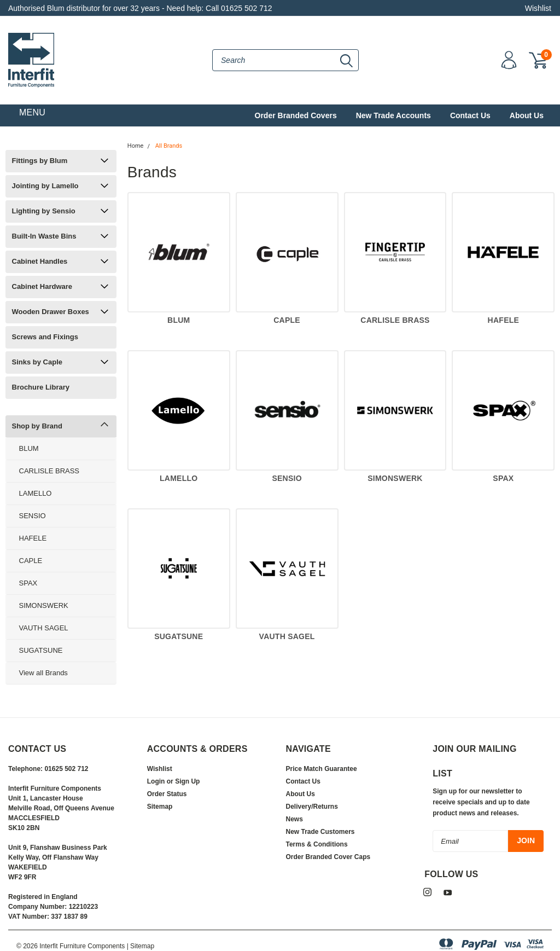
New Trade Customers (320, 832)
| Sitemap (141, 946)
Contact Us (470, 115)
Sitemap (160, 807)
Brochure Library (41, 387)
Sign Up (187, 781)
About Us (527, 115)
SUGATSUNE (41, 650)
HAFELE (33, 538)
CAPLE (31, 561)
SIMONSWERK (44, 605)
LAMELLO (36, 493)
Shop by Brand (37, 426)
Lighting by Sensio (44, 211)
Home (136, 146)
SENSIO (33, 516)
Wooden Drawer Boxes (51, 312)
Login (156, 781)
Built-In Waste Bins (44, 236)
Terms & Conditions (317, 844)
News (294, 819)
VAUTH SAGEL (44, 628)
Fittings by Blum (40, 161)
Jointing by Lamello (45, 186)
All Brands (169, 146)
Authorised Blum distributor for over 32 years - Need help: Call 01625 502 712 (140, 8)
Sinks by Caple (37, 362)
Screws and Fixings (45, 337)
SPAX (28, 583)
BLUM (29, 448)
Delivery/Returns (312, 807)
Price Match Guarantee (322, 769)
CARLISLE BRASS (49, 471)
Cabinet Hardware (42, 286)
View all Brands (43, 673)
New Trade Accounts (393, 115)
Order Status (167, 794)
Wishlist (538, 8)
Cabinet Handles (40, 261)
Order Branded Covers (296, 115)
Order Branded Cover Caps (328, 857)
